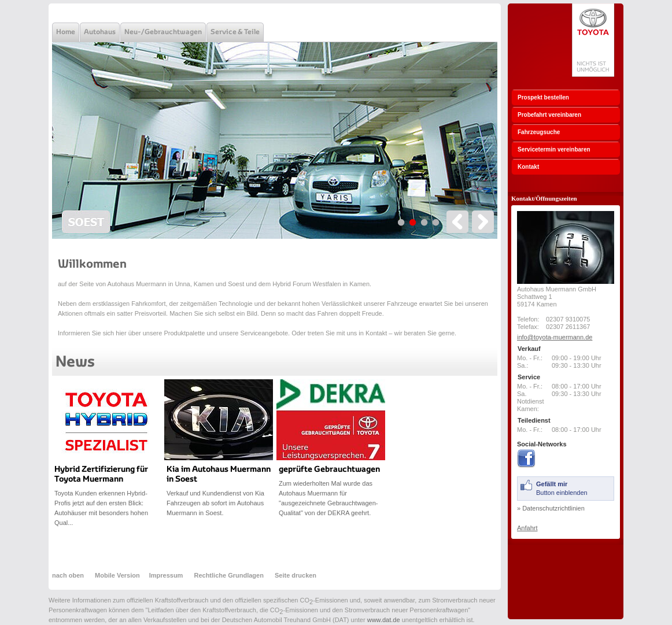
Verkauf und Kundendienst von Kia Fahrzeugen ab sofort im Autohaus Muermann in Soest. (215, 503)
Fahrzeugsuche (539, 132)
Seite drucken (296, 575)
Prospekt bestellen (543, 97)
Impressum (166, 575)
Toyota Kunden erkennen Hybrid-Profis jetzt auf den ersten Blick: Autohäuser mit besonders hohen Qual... (101, 508)
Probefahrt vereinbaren (549, 115)
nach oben (69, 575)
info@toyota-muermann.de (555, 337)
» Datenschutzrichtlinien (551, 508)
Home (66, 32)
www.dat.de (384, 620)
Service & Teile (235, 32)
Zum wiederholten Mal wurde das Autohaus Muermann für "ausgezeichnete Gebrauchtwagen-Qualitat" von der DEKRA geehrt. (328, 498)
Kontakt (528, 167)
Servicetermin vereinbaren (554, 149)
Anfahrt (527, 528)
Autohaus (100, 32)
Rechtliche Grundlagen (228, 575)
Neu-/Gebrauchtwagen (163, 32)
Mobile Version (117, 575)
